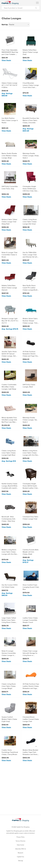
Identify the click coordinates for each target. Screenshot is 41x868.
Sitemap (21, 861)
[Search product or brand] (20, 8)
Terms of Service (20, 841)
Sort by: (5, 24)
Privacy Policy (20, 837)
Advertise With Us (21, 849)
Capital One (20, 857)
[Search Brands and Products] (36, 8)
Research (20, 853)
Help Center (20, 845)
